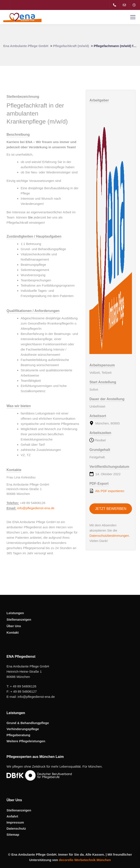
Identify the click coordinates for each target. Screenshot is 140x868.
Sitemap (13, 835)
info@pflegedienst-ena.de (36, 508)
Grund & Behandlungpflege (28, 723)
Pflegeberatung (18, 735)
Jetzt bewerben (111, 509)
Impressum (15, 822)
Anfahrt (12, 816)
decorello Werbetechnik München (85, 860)
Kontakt (13, 632)
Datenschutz (16, 828)
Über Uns (14, 626)
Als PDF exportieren (107, 491)
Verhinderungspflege (23, 729)
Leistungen (15, 613)
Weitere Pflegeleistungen (26, 741)
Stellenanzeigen (19, 619)
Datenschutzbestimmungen (109, 536)
